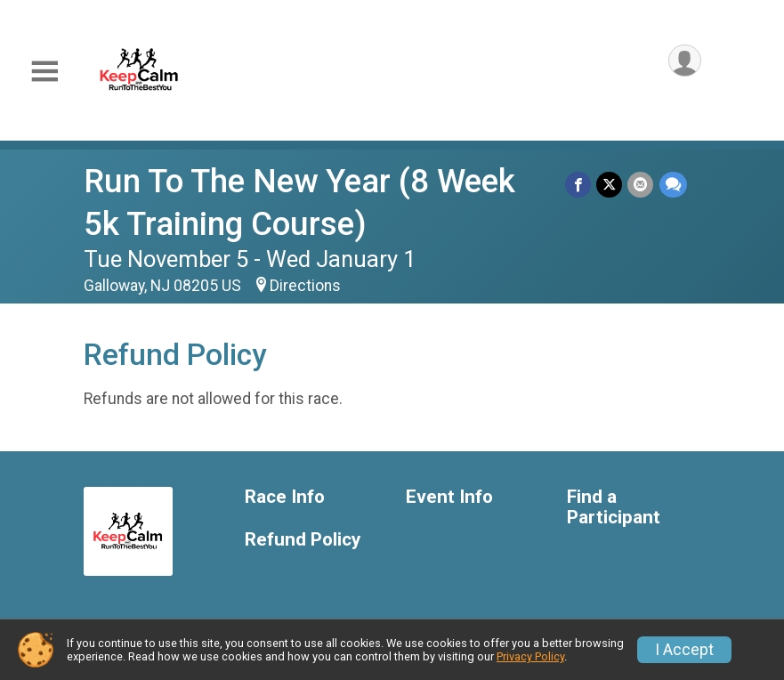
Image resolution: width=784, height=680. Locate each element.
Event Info (449, 497)
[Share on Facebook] (579, 185)
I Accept (684, 650)
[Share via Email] (641, 185)
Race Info (285, 497)
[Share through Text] (673, 185)
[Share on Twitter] (610, 185)
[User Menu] (685, 61)
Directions (305, 286)
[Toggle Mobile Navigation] (44, 72)
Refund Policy (303, 540)
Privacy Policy (530, 656)
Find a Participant (614, 508)
